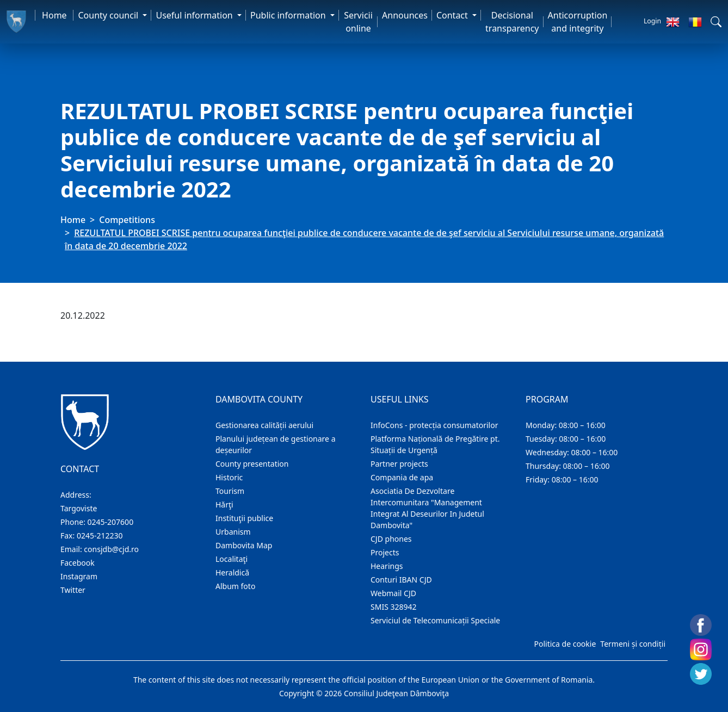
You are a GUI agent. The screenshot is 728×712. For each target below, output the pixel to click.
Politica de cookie (565, 644)
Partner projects (399, 464)
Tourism (230, 491)
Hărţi (224, 504)
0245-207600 (111, 522)
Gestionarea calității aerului (264, 425)
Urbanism (233, 532)
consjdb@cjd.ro (111, 549)
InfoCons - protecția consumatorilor (434, 425)
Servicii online (358, 22)
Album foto (235, 586)
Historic (229, 477)
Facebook (78, 563)
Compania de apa (402, 477)
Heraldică (232, 572)
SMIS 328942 (394, 607)
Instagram (79, 576)
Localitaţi (232, 559)
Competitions (127, 220)
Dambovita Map (244, 545)
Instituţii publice (244, 518)
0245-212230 (100, 535)
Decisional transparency (512, 22)
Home (54, 15)
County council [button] (109, 15)
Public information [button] (289, 15)
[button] (716, 22)
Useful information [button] (195, 15)
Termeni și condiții (633, 644)
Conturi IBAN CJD (401, 580)
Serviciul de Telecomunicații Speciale (435, 620)
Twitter (73, 590)
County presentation (252, 464)
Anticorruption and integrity (578, 22)
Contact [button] (453, 15)
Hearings (387, 566)
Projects (385, 552)
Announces (405, 15)
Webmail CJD (393, 593)
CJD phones (391, 539)
